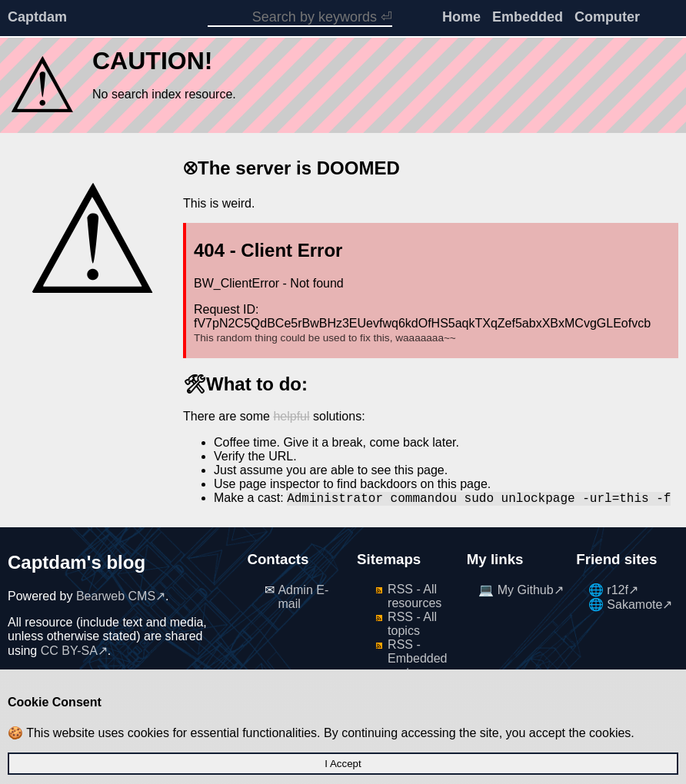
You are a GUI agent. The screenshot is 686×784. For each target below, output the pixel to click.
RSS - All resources (415, 596)
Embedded (528, 17)
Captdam (37, 17)
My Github (526, 590)
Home (461, 17)
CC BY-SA (69, 651)
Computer (607, 17)
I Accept (343, 764)
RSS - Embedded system (417, 658)
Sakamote (634, 605)
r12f (618, 590)
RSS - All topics (412, 624)
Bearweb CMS (116, 596)
